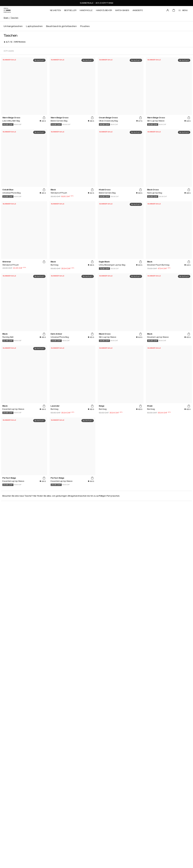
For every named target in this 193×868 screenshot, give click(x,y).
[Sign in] (168, 10)
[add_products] (44, 118)
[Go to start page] (7, 10)
